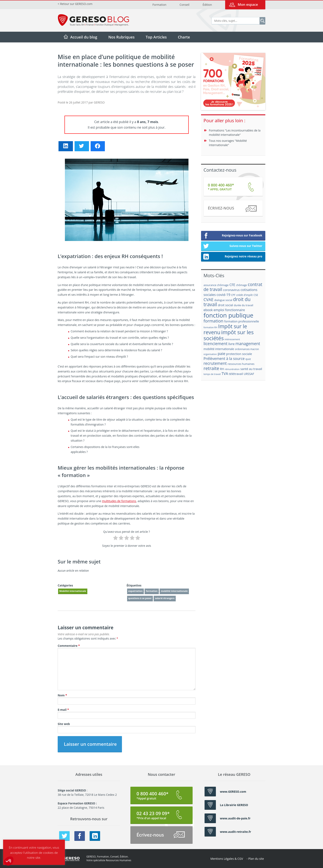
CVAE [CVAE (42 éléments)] (208, 300)
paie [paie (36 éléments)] (222, 353)
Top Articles (156, 37)
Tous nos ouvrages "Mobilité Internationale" (228, 143)
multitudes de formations (119, 501)
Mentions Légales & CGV (227, 859)
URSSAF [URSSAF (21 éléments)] (249, 374)
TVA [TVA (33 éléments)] (225, 373)
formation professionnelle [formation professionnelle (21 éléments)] (242, 321)
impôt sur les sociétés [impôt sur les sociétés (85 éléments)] (229, 335)
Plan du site (256, 859)
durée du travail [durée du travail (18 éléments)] (243, 305)
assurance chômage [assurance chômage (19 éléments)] (216, 285)
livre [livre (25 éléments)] (231, 344)
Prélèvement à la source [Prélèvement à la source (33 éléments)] (224, 358)
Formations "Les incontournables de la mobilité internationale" (235, 133)
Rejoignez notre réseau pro (233, 257)
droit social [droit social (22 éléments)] (225, 305)
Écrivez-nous (232, 209)
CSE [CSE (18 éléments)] (256, 295)
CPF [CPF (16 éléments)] (233, 295)
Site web (64, 724)
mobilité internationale (174, 591)
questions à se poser (140, 598)
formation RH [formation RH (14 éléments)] (210, 327)
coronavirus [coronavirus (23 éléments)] (231, 290)
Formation (159, 5)
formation (152, 591)
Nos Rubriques (121, 37)
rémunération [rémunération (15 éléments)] (232, 369)
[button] (9, 861)
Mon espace (248, 4)
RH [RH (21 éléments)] (222, 369)
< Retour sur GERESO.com (75, 4)
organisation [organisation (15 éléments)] (210, 354)
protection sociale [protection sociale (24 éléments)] (239, 354)
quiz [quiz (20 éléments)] (248, 359)
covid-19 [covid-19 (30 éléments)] (223, 295)
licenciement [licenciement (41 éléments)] (215, 344)
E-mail (63, 710)
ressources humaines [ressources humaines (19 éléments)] (241, 364)
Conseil (184, 5)
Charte (184, 37)
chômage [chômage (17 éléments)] (242, 285)
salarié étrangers (165, 598)
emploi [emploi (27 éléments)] (219, 310)
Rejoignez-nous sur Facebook (233, 236)
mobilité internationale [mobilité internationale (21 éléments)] (219, 349)
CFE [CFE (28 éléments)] (232, 285)
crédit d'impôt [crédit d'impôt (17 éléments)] (245, 295)
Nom (62, 695)
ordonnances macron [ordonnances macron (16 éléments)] (247, 349)
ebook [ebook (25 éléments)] (208, 310)
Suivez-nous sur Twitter (233, 246)
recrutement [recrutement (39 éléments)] (215, 363)
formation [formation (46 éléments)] (213, 321)
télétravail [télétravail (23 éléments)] (236, 374)
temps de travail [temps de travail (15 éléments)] (212, 374)
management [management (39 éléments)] (248, 344)
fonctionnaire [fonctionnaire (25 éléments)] (235, 310)
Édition (207, 5)
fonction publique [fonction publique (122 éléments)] (228, 315)
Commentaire (69, 646)
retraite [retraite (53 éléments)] (211, 368)
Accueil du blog (84, 37)
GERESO (99, 102)
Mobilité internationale (73, 591)
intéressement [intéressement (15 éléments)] (232, 339)
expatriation (136, 591)
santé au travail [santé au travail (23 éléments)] (251, 369)
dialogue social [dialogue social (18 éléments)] (223, 300)
